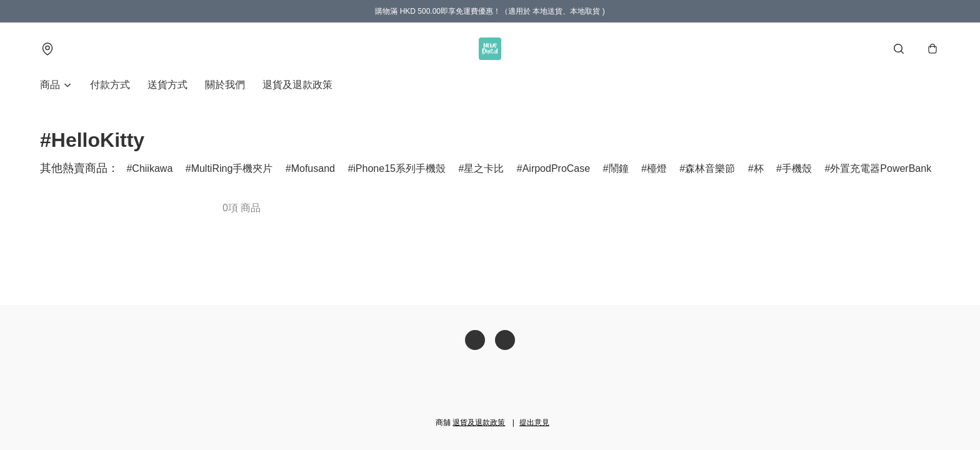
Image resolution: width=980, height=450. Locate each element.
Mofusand (313, 168)
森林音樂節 (710, 168)
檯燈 (657, 168)
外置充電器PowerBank (881, 168)
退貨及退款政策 (297, 85)
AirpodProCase (557, 168)
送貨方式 (167, 85)
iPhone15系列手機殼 (399, 168)
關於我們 (225, 85)
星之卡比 (484, 168)
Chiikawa (152, 168)
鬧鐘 (619, 168)
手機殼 (797, 168)
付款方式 (110, 85)
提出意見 (534, 422)
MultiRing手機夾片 (232, 168)
